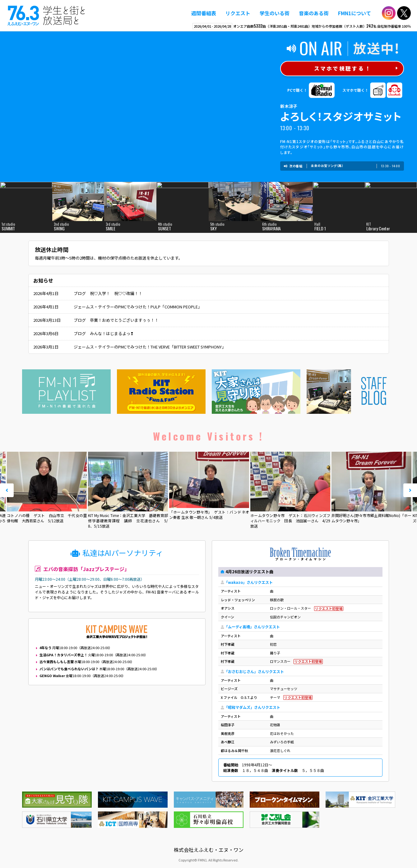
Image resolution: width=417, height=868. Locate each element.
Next (410, 490)
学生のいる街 (275, 13)
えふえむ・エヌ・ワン (46, 16)
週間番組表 (204, 13)
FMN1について (354, 13)
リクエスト (238, 13)
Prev (7, 490)
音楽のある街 (314, 13)
